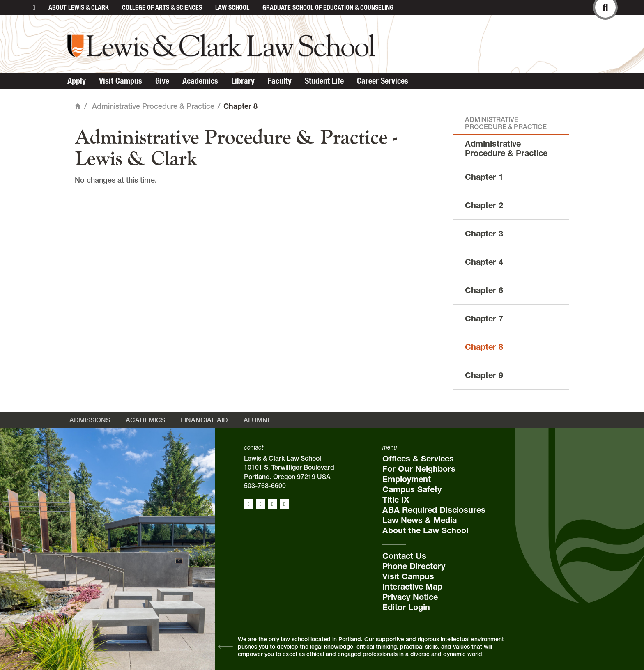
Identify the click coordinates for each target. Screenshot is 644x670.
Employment (407, 479)
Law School (232, 7)
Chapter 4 (484, 262)
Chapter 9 (484, 375)
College (162, 7)
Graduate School (328, 7)
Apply (77, 81)
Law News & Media (420, 520)
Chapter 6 (484, 290)
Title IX (396, 500)
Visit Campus (121, 81)
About (79, 7)
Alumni (256, 420)
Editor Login (406, 607)
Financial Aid (204, 420)
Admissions (90, 420)
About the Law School (425, 530)
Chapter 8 (484, 347)
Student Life (324, 81)
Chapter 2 (484, 205)
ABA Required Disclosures (434, 510)
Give (162, 81)
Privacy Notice (410, 597)
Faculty (280, 81)
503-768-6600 (265, 486)
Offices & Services (418, 459)
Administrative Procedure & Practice (153, 106)
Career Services (383, 81)
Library (243, 81)
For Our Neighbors (419, 469)
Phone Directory (414, 566)
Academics (200, 81)
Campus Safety (412, 489)
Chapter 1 (484, 177)
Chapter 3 (484, 234)
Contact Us (404, 556)
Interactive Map (412, 587)
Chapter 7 (484, 319)
